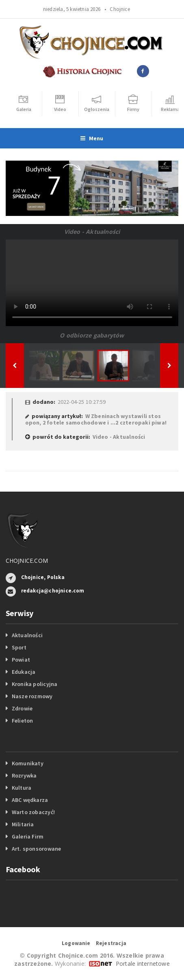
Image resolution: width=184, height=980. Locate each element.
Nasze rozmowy (32, 696)
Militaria (23, 824)
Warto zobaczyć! (33, 812)
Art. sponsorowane (37, 849)
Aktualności (27, 635)
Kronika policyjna (35, 684)
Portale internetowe (143, 964)
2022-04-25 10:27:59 (82, 402)
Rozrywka (24, 775)
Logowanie (76, 943)
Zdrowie (22, 708)
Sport (19, 647)
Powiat (21, 660)
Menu (92, 138)
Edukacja (24, 672)
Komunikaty (28, 763)
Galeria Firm (28, 836)
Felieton (23, 721)
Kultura (22, 788)
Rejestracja (111, 943)
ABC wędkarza (30, 800)
